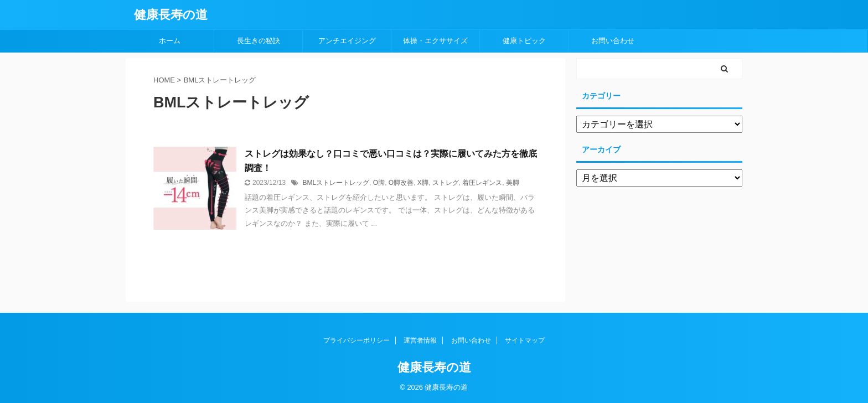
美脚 (513, 183)
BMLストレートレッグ (336, 183)
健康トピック (524, 41)
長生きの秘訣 (259, 41)
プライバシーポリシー (356, 340)
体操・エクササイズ (435, 41)
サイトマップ (525, 340)
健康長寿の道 (171, 15)
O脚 (379, 183)
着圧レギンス (482, 183)
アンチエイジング (347, 41)
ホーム (170, 41)
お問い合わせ (613, 41)
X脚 (423, 183)
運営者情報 (420, 340)
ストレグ (446, 183)
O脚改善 (401, 183)
